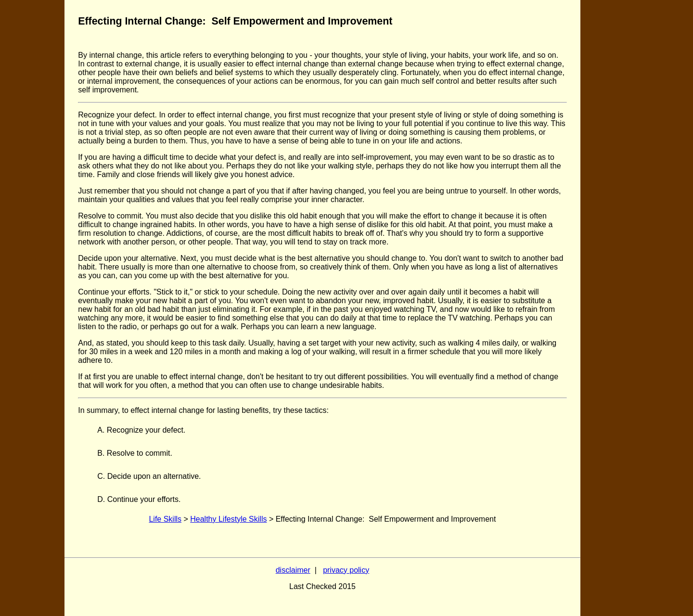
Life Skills (165, 519)
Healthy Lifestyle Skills (228, 519)
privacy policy (346, 570)
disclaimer (293, 570)
